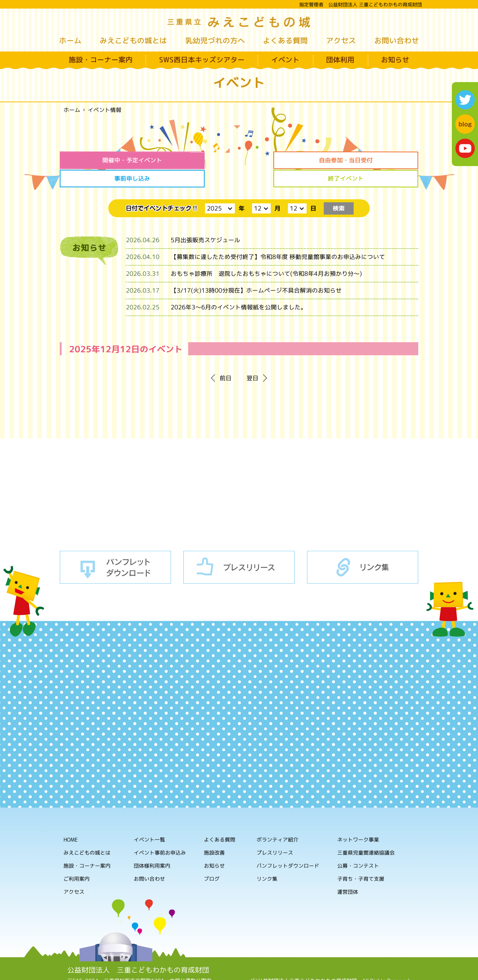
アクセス (341, 40)
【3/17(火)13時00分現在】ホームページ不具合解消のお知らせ (256, 271)
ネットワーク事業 (358, 820)
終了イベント (376, 160)
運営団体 (348, 873)
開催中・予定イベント (102, 160)
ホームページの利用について (331, 969)
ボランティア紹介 (277, 820)
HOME (71, 820)
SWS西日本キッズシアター (202, 60)
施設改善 (214, 833)
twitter (465, 100)
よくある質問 (285, 40)
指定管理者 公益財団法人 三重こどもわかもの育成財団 (361, 4)
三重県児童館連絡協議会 (366, 834)
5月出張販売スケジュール (205, 221)
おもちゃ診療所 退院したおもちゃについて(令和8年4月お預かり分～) (266, 255)
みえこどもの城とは (133, 40)
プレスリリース (239, 548)
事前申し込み (285, 160)
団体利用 (340, 60)
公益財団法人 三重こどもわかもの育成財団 (138, 951)
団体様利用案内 (152, 846)
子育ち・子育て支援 (361, 860)
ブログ (212, 859)
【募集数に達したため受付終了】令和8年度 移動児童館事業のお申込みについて (278, 238)
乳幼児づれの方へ (215, 40)
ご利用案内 (77, 859)
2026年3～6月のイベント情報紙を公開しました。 (239, 288)
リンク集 (363, 548)
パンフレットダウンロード (115, 548)
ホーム (70, 40)
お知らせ (395, 60)
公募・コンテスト (358, 847)
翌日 (252, 359)
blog (465, 124)
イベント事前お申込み (160, 833)
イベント (285, 60)
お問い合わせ (397, 40)
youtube (465, 148)
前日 (226, 359)
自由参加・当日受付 (193, 160)
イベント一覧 (149, 820)
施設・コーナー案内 (101, 60)
